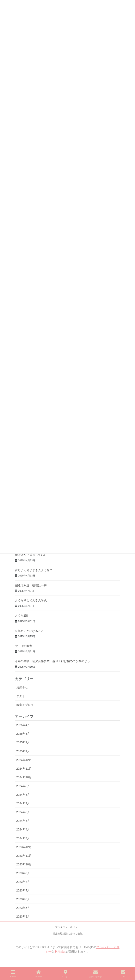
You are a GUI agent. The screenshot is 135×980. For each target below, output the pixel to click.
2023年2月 (23, 917)
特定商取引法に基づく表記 (68, 934)
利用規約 (60, 951)
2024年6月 (23, 812)
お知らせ (22, 687)
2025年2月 (23, 742)
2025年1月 (23, 751)
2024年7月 (23, 803)
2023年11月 (24, 856)
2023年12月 (24, 847)
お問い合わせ (96, 974)
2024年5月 (23, 821)
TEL (123, 974)
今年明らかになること (29, 631)
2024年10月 (24, 777)
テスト (21, 696)
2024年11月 (24, 769)
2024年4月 (23, 829)
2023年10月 (24, 864)
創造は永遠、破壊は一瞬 (31, 585)
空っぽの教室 (24, 646)
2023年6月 (23, 899)
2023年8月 (23, 882)
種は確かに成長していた (31, 555)
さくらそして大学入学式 (31, 600)
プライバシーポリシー (68, 927)
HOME (39, 974)
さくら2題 (22, 616)
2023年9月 (23, 873)
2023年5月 (23, 908)
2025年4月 (23, 725)
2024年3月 (23, 838)
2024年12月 (24, 760)
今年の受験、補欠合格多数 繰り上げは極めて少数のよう (53, 661)
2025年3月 (23, 734)
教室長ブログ (25, 705)
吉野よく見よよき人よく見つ (34, 570)
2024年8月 (23, 795)
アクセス (66, 974)
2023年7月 (23, 890)
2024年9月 (23, 786)
